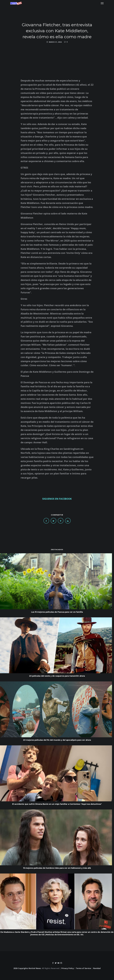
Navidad (97, 968)
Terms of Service (83, 968)
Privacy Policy (68, 968)
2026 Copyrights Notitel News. (27, 968)
